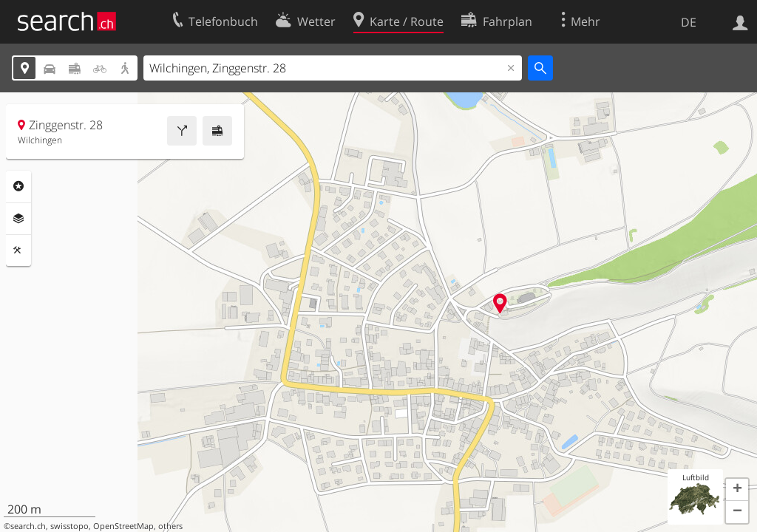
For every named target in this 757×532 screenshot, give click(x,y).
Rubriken (18, 186)
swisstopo (69, 526)
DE (689, 22)
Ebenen (18, 219)
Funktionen (18, 250)
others (170, 526)
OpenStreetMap (123, 526)
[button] (737, 490)
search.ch (28, 526)
